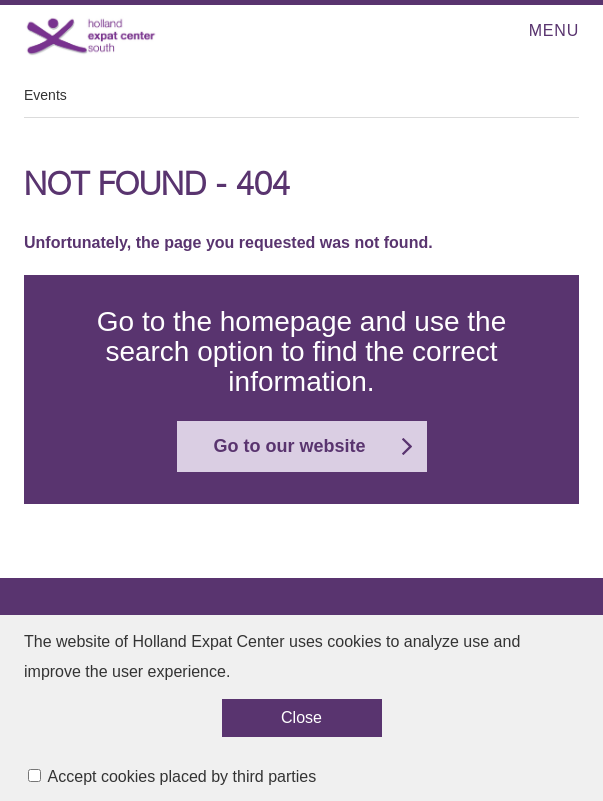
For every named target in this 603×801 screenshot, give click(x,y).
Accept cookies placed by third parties (182, 783)
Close (301, 724)
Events (45, 95)
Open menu (523, 31)
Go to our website (289, 446)
